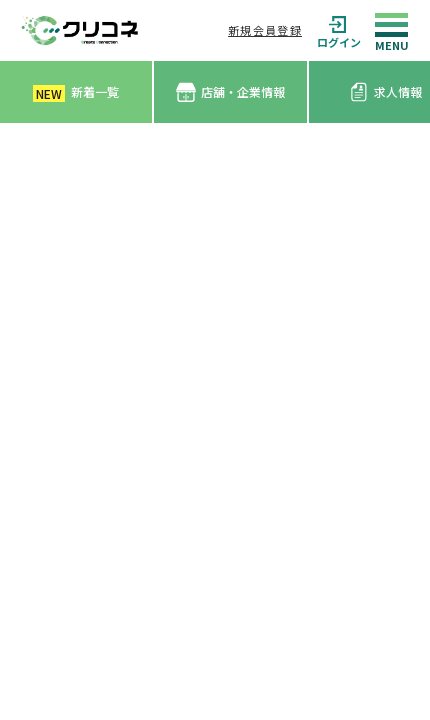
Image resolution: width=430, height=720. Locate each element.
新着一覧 (76, 92)
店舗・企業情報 (230, 92)
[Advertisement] (215, 348)
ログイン (339, 30)
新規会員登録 (265, 30)
